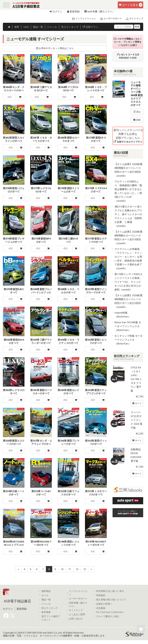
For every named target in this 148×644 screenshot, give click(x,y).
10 (62, 569)
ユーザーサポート (109, 18)
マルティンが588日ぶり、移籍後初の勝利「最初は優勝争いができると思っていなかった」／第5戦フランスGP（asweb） (128, 191)
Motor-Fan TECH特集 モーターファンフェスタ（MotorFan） (128, 326)
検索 (137, 27)
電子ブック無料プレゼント (51, 618)
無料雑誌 (46, 591)
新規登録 (73, 11)
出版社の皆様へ (104, 604)
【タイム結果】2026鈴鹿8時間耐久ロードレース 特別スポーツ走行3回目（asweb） (128, 237)
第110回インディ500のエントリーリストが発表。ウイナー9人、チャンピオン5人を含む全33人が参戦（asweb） (129, 282)
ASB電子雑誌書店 (17, 601)
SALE (26, 27)
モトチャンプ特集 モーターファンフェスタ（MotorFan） (129, 340)
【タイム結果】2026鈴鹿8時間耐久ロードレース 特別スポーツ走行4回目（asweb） (128, 170)
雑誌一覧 (46, 600)
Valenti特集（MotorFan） (123, 315)
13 (85, 569)
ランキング (70, 27)
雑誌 (38, 27)
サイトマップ (133, 18)
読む (137, 112)
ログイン (56, 11)
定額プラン (90, 27)
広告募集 (101, 608)
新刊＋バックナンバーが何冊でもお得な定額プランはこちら (128, 136)
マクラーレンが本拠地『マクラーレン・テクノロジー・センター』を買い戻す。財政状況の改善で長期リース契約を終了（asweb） (128, 259)
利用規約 (101, 595)
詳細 (137, 120)
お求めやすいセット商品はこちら (55, 48)
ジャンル (52, 27)
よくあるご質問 (77, 614)
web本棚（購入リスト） (100, 11)
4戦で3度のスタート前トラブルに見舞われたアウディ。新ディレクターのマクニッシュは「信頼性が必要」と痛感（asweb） (128, 216)
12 (77, 569)
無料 (17, 27)
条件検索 (46, 612)
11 (70, 569)
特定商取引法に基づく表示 (110, 591)
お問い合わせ (76, 619)
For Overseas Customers (110, 612)
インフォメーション (82, 18)
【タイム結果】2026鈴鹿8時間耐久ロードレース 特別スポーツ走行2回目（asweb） (128, 301)
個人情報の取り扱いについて (111, 600)
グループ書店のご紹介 (108, 616)
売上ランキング (50, 608)
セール (45, 595)
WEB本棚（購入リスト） (78, 605)
